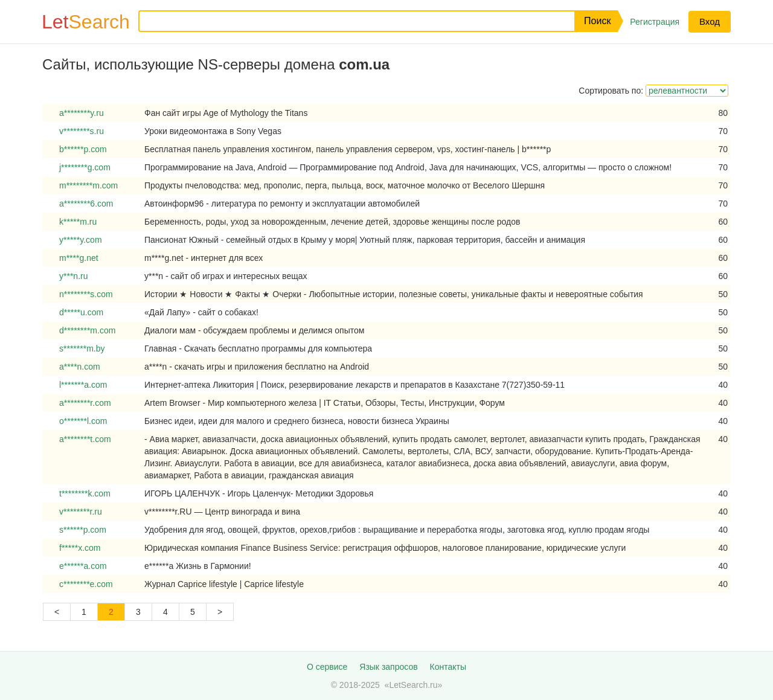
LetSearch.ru (413, 685)
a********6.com (86, 204)
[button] (596, 21)
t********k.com (85, 493)
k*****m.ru (78, 222)
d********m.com (87, 330)
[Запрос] (347, 21)
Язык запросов (388, 667)
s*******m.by (82, 348)
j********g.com (85, 167)
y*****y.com (81, 240)
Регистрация (655, 22)
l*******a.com (83, 385)
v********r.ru (81, 512)
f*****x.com (80, 548)
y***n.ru (73, 276)
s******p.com (83, 530)
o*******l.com (83, 421)
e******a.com (83, 566)
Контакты (448, 667)
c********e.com (86, 584)
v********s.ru (82, 131)
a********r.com (85, 403)
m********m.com (88, 185)
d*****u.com (81, 312)
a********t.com (85, 439)
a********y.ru (82, 113)
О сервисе (327, 667)
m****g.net (79, 258)
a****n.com (80, 367)
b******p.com (83, 149)
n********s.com (86, 294)
